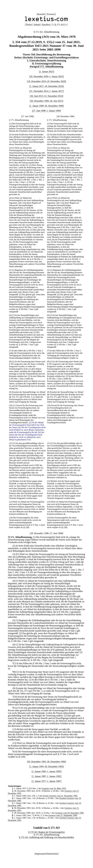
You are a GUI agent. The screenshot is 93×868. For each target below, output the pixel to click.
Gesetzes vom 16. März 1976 (54, 788)
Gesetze (51, 14)
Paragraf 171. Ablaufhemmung (46, 66)
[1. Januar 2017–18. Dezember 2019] (46, 86)
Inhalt (37, 25)
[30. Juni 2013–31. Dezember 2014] (46, 96)
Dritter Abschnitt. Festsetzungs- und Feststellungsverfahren (46, 57)
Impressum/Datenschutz (47, 854)
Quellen (46, 25)
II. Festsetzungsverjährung (46, 63)
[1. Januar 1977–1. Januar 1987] (46, 781)
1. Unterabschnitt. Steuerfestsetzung (46, 60)
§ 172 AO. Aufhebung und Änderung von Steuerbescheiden (46, 837)
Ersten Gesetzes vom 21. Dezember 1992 (60, 796)
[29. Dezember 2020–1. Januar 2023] (46, 76)
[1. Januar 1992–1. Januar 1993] (46, 771)
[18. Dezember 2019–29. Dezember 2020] (46, 81)
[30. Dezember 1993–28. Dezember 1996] (46, 762)
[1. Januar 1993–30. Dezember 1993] (46, 767)
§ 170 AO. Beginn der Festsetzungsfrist (46, 832)
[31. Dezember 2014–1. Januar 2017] (46, 91)
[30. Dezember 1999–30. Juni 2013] (46, 101)
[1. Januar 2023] (46, 72)
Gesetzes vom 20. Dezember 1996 (69, 813)
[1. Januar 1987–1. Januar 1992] (46, 776)
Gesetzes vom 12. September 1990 (63, 815)
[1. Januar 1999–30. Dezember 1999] (46, 106)
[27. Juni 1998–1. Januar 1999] (46, 111)
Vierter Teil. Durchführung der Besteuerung (46, 54)
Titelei (29, 25)
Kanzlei (41, 14)
